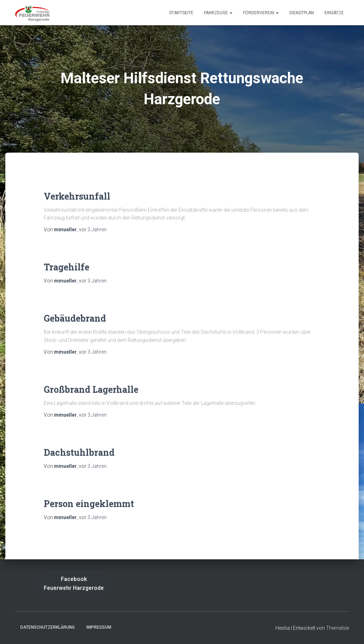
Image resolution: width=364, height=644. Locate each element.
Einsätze (334, 13)
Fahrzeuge (218, 13)
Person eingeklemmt (89, 504)
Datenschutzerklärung (47, 627)
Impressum (99, 627)
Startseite (181, 13)
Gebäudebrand (75, 318)
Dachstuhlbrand (79, 452)
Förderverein (261, 13)
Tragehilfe (66, 267)
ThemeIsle (338, 628)
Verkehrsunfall (77, 196)
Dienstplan (302, 13)
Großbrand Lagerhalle (91, 389)
